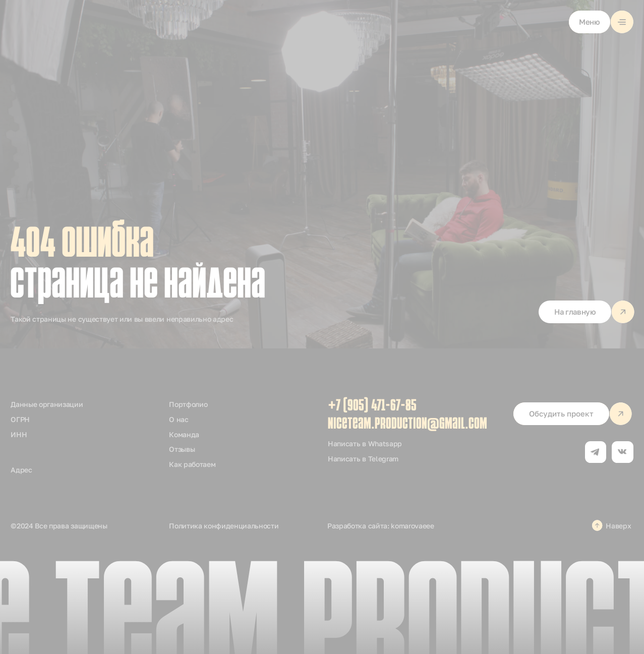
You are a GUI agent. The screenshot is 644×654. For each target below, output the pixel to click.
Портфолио (188, 404)
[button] (601, 22)
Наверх (618, 526)
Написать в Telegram (363, 459)
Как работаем (192, 464)
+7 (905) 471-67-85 (372, 406)
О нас (179, 419)
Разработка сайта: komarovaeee (381, 526)
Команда (184, 434)
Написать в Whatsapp (365, 443)
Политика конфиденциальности (224, 526)
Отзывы (182, 449)
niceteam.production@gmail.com (407, 425)
